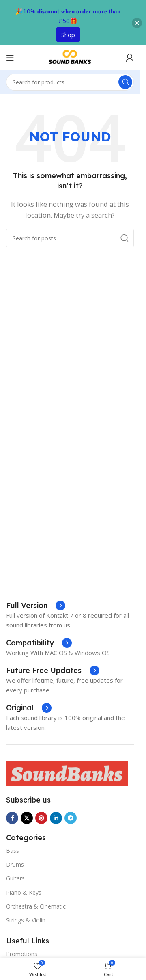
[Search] (70, 82)
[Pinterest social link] (41, 818)
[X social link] (27, 818)
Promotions (22, 954)
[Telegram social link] (71, 818)
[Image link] (67, 773)
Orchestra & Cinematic (36, 906)
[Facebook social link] (12, 818)
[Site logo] (70, 57)
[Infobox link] (53, 671)
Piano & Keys (24, 892)
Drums (15, 864)
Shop (68, 35)
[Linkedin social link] (56, 818)
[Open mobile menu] (10, 58)
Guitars (15, 878)
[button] (137, 23)
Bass (13, 851)
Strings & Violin (26, 920)
